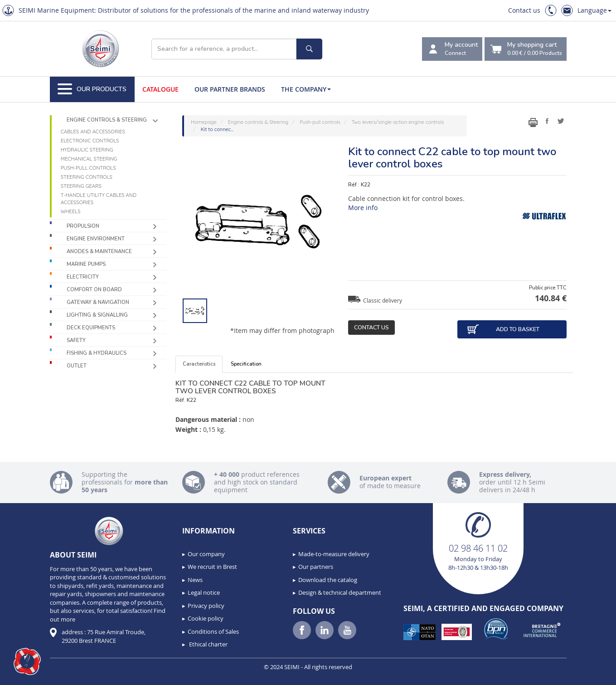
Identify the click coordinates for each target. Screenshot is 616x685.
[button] (27, 661)
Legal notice (204, 592)
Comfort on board (94, 290)
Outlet (77, 366)
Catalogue (160, 89)
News (195, 580)
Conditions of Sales (213, 631)
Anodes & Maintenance (99, 252)
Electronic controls (90, 141)
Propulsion (83, 226)
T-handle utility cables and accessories (99, 199)
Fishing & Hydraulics (97, 353)
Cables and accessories (93, 132)
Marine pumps (86, 264)
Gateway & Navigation (98, 302)
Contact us (524, 10)
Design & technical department (340, 592)
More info (363, 208)
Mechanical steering (89, 159)
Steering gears (81, 186)
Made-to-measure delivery (334, 554)
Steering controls (87, 177)
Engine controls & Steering (107, 120)
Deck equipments (91, 328)
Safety (76, 340)
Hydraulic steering (87, 150)
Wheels (71, 211)
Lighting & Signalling (97, 315)
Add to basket (503, 329)
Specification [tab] (246, 364)
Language (594, 10)
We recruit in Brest (212, 567)
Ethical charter (208, 644)
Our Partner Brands (230, 89)
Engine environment (96, 239)
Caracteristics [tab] (199, 364)
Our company (206, 554)
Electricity (83, 277)
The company (306, 89)
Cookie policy (206, 618)
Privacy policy (206, 606)
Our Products (92, 89)
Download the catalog (328, 580)
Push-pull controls (88, 168)
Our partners (316, 567)
